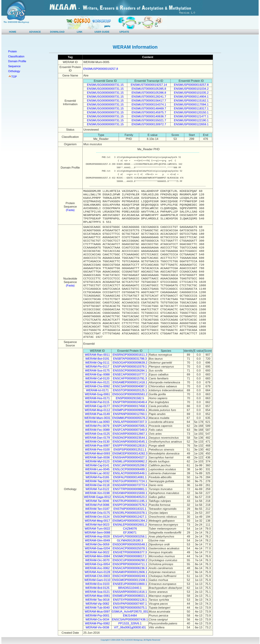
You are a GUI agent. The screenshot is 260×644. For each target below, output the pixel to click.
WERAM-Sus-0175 (97, 371)
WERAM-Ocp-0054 (97, 564)
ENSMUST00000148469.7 (149, 109)
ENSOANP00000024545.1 (130, 442)
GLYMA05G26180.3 (130, 540)
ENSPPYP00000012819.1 (130, 446)
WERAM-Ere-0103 (97, 584)
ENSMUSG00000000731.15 (105, 85)
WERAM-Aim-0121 (97, 382)
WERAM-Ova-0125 (97, 434)
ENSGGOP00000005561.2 (130, 394)
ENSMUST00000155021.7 (149, 120)
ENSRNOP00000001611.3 (130, 355)
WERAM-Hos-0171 (97, 398)
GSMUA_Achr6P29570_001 (130, 612)
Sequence (14, 66)
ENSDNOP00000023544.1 (130, 438)
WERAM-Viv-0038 (97, 627)
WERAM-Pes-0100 (97, 450)
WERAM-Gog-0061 (97, 394)
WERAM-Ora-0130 (97, 442)
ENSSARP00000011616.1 (130, 592)
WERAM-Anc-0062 (97, 568)
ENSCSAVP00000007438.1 (130, 620)
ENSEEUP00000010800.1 (130, 584)
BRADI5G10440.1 (130, 588)
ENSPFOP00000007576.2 (130, 505)
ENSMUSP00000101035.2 (191, 93)
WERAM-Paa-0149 (97, 414)
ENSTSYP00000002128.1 (130, 600)
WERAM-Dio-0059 (97, 544)
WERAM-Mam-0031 (97, 418)
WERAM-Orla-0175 (97, 513)
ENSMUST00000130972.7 (149, 124)
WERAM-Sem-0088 (97, 533)
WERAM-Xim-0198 (97, 493)
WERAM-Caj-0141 (97, 465)
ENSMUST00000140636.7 (149, 116)
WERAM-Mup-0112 (97, 410)
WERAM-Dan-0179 (97, 438)
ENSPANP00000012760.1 (130, 414)
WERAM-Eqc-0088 (97, 374)
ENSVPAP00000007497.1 (130, 604)
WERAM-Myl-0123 (97, 461)
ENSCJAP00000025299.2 (130, 465)
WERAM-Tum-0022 (97, 529)
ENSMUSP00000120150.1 (191, 112)
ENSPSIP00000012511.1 (130, 450)
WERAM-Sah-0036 (97, 457)
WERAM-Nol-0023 (97, 525)
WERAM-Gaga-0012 (97, 497)
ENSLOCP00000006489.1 (130, 469)
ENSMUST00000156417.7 (149, 101)
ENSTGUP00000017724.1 (130, 481)
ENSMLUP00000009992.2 (130, 461)
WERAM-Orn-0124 (97, 517)
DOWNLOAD (57, 32)
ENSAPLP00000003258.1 (130, 537)
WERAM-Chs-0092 (97, 386)
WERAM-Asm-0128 (97, 572)
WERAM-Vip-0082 (97, 604)
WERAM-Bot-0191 (97, 359)
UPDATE (124, 32)
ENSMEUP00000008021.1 (130, 596)
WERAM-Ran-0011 (97, 355)
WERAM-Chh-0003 (97, 576)
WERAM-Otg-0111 (97, 363)
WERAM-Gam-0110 (97, 580)
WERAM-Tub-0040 (97, 608)
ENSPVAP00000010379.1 (130, 367)
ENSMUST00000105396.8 (149, 93)
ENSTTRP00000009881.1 (130, 489)
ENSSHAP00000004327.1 (130, 457)
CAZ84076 (130, 529)
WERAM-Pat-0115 (97, 402)
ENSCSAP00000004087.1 (130, 386)
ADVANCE (35, 32)
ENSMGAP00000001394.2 (130, 521)
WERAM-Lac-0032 (97, 473)
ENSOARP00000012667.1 (130, 434)
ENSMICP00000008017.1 (130, 556)
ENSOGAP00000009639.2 (130, 363)
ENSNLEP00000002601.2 (130, 525)
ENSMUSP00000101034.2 (191, 89)
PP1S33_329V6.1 (130, 623)
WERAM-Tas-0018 (97, 600)
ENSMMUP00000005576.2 (130, 418)
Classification (16, 56)
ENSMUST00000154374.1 (149, 105)
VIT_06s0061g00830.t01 (130, 627)
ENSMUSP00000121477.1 (191, 116)
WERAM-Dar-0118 (97, 485)
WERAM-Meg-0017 (97, 521)
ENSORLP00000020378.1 (130, 513)
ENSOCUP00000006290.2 (130, 560)
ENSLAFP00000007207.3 (130, 422)
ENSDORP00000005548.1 (130, 544)
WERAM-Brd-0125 (97, 588)
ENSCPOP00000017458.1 (130, 406)
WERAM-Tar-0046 (97, 501)
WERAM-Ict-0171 (97, 390)
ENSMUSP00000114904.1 (191, 97)
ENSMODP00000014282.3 (130, 454)
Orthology (14, 71)
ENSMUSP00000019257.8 (101, 69)
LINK (80, 32)
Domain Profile (17, 61)
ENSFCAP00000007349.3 (130, 430)
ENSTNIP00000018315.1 (130, 509)
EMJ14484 (130, 616)
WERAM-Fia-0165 (97, 477)
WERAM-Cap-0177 (97, 406)
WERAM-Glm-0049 (97, 540)
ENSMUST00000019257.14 (149, 85)
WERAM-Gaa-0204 (97, 548)
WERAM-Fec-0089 (97, 430)
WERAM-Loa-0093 (97, 422)
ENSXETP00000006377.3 (130, 552)
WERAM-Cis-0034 (97, 620)
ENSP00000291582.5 (130, 398)
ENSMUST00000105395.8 (149, 89)
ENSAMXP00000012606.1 (130, 572)
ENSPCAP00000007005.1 (130, 426)
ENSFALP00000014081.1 (130, 477)
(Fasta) (70, 210)
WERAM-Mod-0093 (97, 454)
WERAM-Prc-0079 (97, 426)
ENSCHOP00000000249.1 (130, 576)
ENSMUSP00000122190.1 (191, 120)
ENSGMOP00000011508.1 (130, 580)
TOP (14, 77)
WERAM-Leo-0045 (97, 469)
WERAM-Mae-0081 (97, 596)
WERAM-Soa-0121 (97, 592)
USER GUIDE (102, 32)
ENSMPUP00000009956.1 (130, 410)
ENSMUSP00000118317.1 (191, 109)
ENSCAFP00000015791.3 (130, 378)
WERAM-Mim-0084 (97, 556)
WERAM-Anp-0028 (97, 537)
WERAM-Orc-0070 (97, 560)
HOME (13, 32)
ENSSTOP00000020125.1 (130, 390)
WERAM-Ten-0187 (97, 509)
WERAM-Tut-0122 (97, 489)
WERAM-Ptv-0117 (97, 367)
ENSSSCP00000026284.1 (130, 371)
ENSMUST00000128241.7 (149, 97)
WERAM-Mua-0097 (97, 612)
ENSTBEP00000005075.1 (130, 608)
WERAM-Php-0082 (97, 623)
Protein (13, 51)
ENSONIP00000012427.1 (130, 517)
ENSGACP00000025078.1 (130, 548)
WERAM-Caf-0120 (97, 378)
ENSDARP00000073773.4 (130, 485)
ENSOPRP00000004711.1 (130, 564)
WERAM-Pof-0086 (97, 505)
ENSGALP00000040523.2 (130, 497)
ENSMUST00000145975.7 (149, 112)
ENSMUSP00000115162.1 (191, 101)
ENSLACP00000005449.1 (130, 473)
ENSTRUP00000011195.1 (130, 501)
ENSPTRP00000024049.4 (130, 402)
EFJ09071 (130, 533)
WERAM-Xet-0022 (97, 552)
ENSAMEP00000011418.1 (130, 382)
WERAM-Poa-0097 (97, 446)
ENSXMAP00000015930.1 (130, 493)
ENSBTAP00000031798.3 (130, 359)
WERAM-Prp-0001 (97, 616)
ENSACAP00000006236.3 (130, 568)
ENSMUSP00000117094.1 (191, 105)
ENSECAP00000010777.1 (130, 374)
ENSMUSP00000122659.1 (191, 124)
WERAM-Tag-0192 (97, 481)
